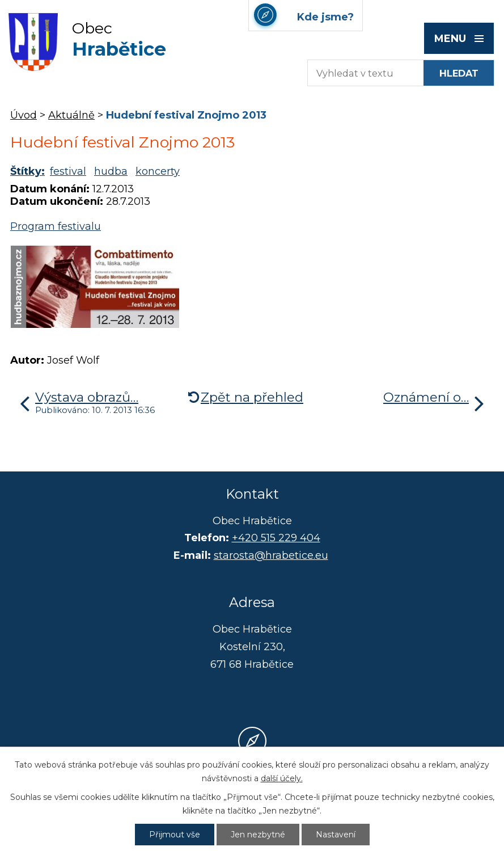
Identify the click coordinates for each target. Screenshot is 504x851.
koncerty (158, 171)
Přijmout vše (175, 835)
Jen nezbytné (258, 835)
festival (68, 171)
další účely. (282, 778)
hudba (111, 171)
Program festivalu (56, 226)
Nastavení (336, 835)
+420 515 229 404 (276, 538)
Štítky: (27, 171)
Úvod (24, 115)
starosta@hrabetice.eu (271, 555)
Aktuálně (71, 115)
